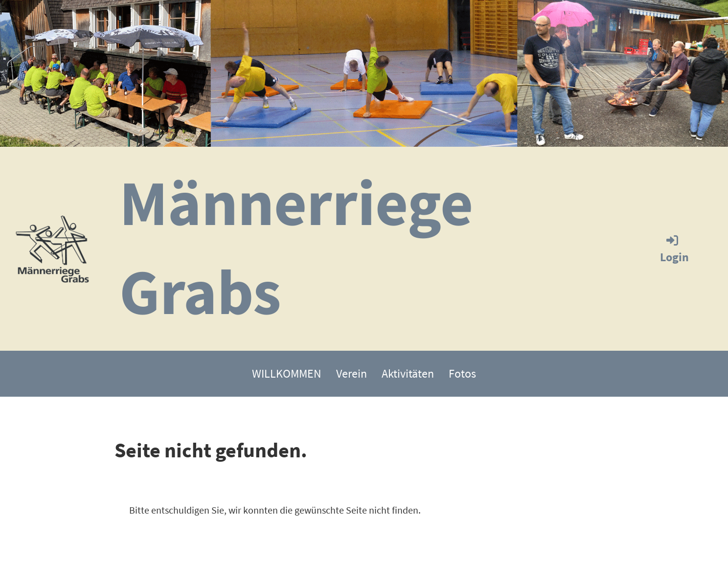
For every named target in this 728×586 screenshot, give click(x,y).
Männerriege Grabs (296, 247)
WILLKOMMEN (287, 373)
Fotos (462, 373)
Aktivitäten (408, 373)
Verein (352, 373)
